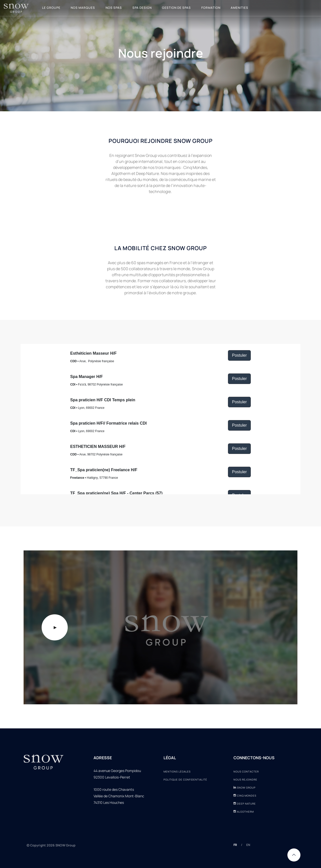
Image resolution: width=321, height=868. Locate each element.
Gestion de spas (176, 8)
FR (235, 845)
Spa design (142, 8)
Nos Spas (114, 8)
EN (248, 845)
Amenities (239, 8)
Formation (211, 8)
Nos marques (83, 8)
